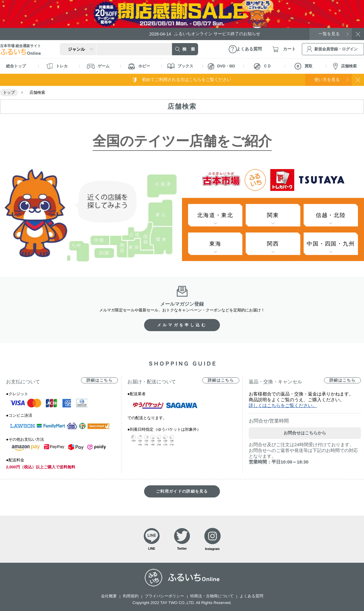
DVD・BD (221, 66)
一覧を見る (329, 34)
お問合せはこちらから (305, 433)
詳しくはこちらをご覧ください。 (283, 405)
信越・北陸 (331, 215)
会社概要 (109, 596)
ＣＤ (263, 66)
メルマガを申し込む (182, 325)
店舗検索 (345, 66)
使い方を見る (327, 80)
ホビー (139, 66)
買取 (303, 66)
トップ (9, 92)
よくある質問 (251, 596)
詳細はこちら (99, 380)
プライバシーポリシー (164, 596)
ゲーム (98, 66)
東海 (215, 244)
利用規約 (131, 596)
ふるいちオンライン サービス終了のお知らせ (205, 34)
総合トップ (16, 66)
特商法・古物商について (212, 596)
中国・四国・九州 (331, 244)
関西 (273, 244)
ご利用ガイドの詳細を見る (182, 491)
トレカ (57, 66)
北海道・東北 (215, 215)
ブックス (180, 66)
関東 (273, 215)
